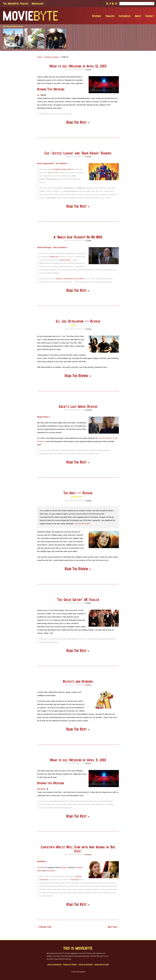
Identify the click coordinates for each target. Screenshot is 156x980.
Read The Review (77, 376)
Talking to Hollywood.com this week (70, 279)
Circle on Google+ (86, 964)
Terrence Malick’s (105, 438)
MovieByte (31, 16)
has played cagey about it (63, 169)
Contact (150, 16)
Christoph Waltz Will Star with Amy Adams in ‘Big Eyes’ (78, 849)
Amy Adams (50, 871)
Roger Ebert (43, 417)
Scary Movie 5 (65, 260)
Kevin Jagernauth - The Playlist (52, 163)
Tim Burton (42, 867)
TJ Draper (88, 69)
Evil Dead (41, 789)
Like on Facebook (55, 964)
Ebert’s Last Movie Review (78, 406)
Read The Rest (77, 122)
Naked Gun (54, 257)
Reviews (97, 16)
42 (38, 95)
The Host (78, 493)
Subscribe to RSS (102, 964)
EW (80, 188)
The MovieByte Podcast (16, 3)
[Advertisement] (120, 50)
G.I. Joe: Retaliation (78, 321)
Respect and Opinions (78, 681)
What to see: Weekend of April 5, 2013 (78, 760)
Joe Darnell (88, 410)
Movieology (38, 3)
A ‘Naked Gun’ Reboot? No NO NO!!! (78, 237)
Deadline (42, 861)
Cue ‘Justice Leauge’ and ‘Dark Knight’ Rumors (78, 153)
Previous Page (45, 927)
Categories (125, 16)
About (138, 16)
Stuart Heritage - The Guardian (52, 247)
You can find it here (82, 524)
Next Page (112, 927)
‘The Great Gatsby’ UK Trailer (78, 600)
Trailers (110, 16)
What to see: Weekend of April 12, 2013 (78, 66)
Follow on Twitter (70, 964)
